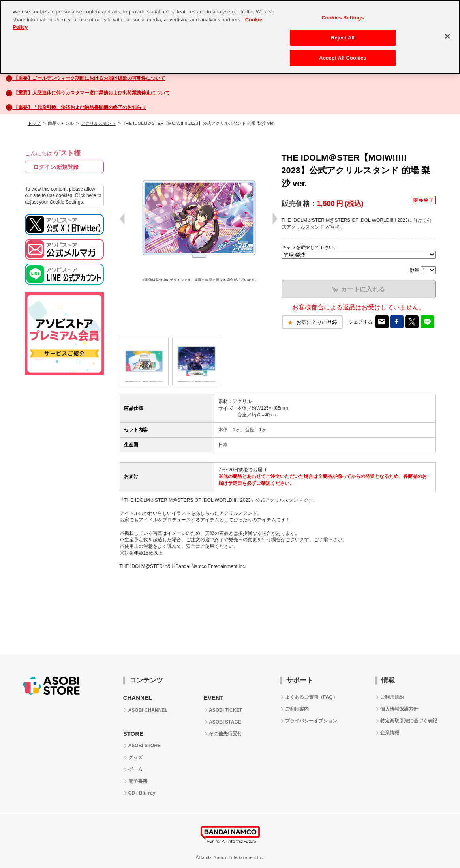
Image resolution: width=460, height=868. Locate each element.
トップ (34, 123)
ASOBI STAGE (225, 722)
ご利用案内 (297, 709)
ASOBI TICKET (226, 710)
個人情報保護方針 (399, 709)
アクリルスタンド (98, 123)
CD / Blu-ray (142, 793)
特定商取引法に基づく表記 (409, 721)
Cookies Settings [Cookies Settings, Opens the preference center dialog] (343, 18)
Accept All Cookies (343, 58)
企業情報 (390, 733)
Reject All (343, 38)
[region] (230, 37)
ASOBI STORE (145, 746)
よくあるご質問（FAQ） (311, 697)
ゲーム (135, 769)
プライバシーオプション (311, 721)
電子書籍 (138, 781)
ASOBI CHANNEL (148, 710)
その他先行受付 (225, 734)
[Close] (447, 36)
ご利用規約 (392, 697)
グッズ (135, 757)
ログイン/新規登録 (56, 167)
